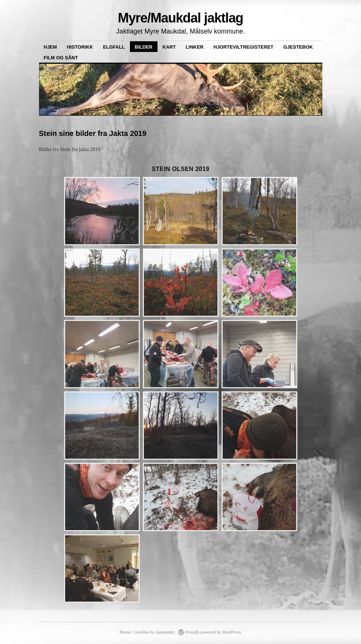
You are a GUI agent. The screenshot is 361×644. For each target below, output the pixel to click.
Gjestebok (298, 47)
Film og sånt (61, 58)
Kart (169, 47)
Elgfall (114, 47)
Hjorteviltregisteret (243, 47)
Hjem (50, 47)
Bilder (144, 47)
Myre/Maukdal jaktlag (180, 18)
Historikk (80, 47)
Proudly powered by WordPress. (214, 632)
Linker (195, 47)
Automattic (165, 632)
